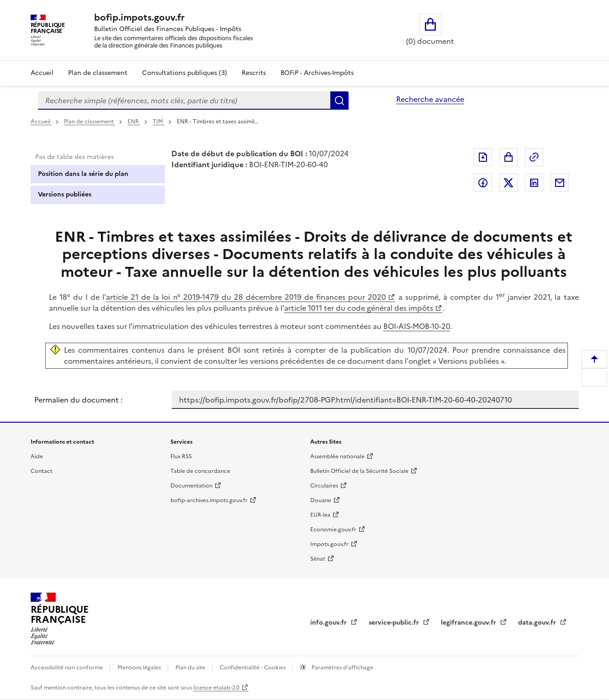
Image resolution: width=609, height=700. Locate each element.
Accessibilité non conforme (67, 668)
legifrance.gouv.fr (469, 623)
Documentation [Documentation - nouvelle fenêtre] (191, 486)
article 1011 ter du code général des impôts (359, 308)
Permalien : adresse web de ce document (534, 157)
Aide (37, 456)
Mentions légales (140, 668)
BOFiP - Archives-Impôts (317, 73)
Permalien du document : (78, 400)
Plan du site (191, 668)
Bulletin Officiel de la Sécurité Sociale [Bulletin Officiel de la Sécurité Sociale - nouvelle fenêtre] (359, 471)
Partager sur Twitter (508, 183)
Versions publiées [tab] (65, 194)
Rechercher (339, 101)
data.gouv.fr (538, 623)
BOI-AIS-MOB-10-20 (417, 326)
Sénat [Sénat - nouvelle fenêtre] (318, 559)
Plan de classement (90, 122)
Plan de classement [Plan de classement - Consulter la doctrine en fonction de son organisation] (98, 73)
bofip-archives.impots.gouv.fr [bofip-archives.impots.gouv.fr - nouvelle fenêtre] (209, 500)
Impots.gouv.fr (329, 544)
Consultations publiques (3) (185, 73)
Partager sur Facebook (483, 183)
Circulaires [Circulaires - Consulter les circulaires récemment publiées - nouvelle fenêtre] (324, 486)
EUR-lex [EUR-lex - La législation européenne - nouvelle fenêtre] (320, 515)
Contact (42, 471)
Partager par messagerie (560, 183)
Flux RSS (181, 456)
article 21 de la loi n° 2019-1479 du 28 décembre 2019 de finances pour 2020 (246, 297)
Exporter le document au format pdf (483, 157)
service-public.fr (395, 623)
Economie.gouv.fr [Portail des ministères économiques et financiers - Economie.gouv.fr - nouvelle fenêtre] (333, 530)
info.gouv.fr (329, 623)
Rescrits (254, 73)
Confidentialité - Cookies (253, 668)
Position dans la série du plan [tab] (83, 174)
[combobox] (184, 101)
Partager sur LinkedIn (534, 183)
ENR (134, 122)
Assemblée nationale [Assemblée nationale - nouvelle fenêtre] (337, 456)
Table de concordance (200, 471)
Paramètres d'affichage (342, 668)
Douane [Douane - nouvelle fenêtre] (321, 500)
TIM (159, 122)
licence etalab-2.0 (216, 688)
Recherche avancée (430, 99)
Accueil (42, 73)
